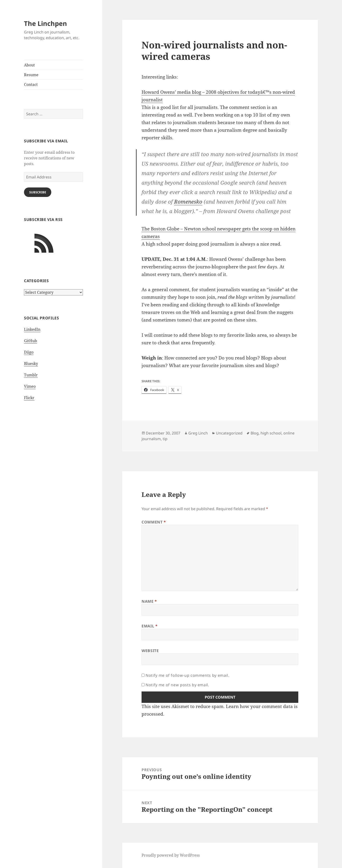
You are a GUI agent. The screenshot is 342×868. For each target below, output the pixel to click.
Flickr (29, 398)
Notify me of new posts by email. (177, 685)
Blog (255, 433)
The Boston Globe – (163, 229)
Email (150, 626)
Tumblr (31, 375)
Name (149, 601)
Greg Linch (198, 433)
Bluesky (31, 364)
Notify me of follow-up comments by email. (187, 675)
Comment (154, 522)
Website (150, 651)
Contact (31, 84)
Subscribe (38, 192)
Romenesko (188, 201)
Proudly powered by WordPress (171, 855)
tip (165, 439)
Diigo (29, 352)
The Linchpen (45, 23)
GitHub (31, 341)
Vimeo (30, 386)
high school (271, 433)
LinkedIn (32, 329)
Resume (31, 75)
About (29, 65)
